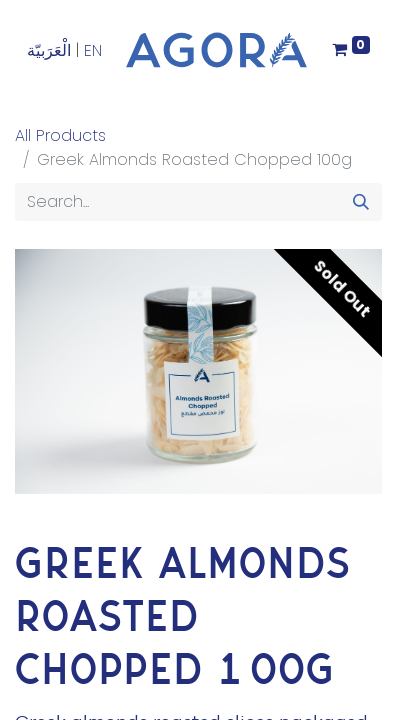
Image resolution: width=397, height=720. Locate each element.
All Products (60, 135)
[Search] (361, 202)
